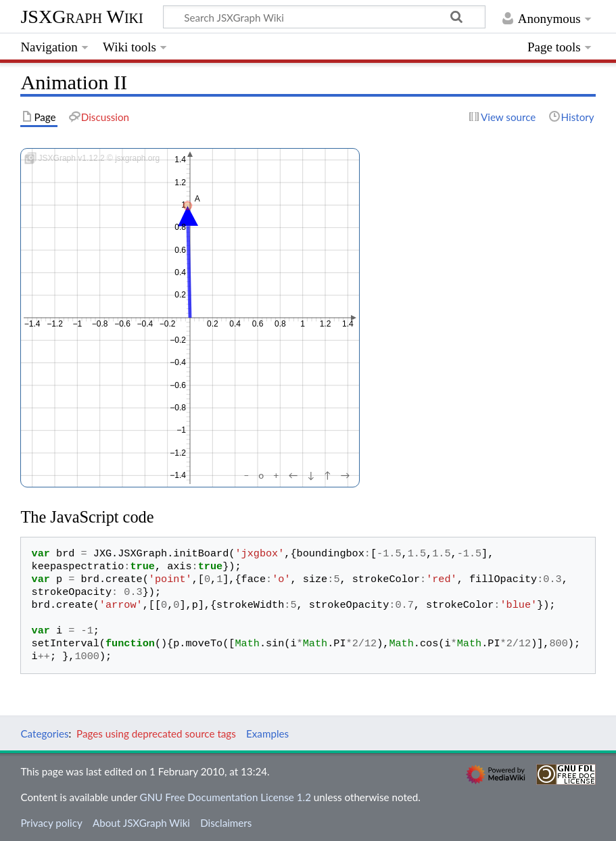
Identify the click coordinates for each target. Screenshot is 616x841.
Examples (267, 734)
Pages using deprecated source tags (156, 734)
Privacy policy (51, 823)
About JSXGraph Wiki (141, 823)
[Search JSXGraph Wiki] (324, 17)
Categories (44, 734)
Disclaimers (226, 823)
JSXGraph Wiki (81, 17)
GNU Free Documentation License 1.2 (226, 797)
